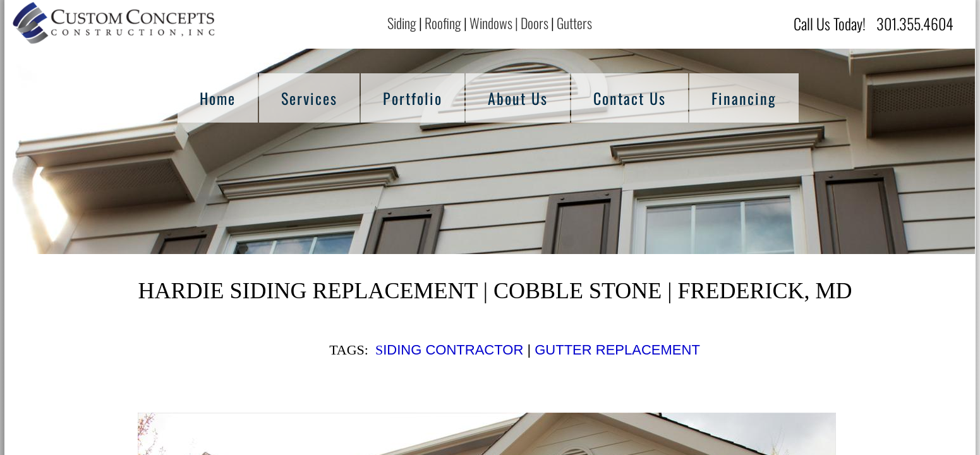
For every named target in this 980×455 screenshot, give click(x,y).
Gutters (576, 23)
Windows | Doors (509, 23)
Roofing (443, 23)
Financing (744, 98)
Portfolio (413, 98)
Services (309, 98)
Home (218, 98)
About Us (518, 98)
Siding (402, 23)
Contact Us (630, 98)
